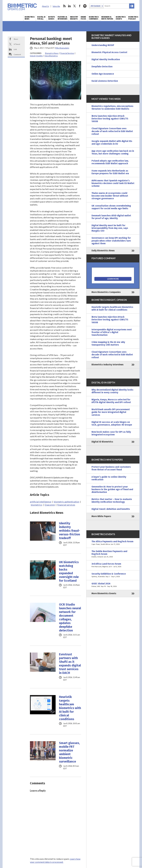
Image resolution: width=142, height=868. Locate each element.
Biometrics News (30, 18)
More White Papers (101, 516)
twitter (75, 6)
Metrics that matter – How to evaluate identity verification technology (112, 501)
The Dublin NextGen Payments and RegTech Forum (113, 554)
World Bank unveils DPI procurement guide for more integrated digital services (111, 412)
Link (15, 49)
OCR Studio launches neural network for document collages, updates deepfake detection (70, 618)
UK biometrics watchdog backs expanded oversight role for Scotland (69, 571)
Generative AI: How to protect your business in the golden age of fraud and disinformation (112, 489)
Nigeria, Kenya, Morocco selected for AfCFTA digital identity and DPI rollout (111, 401)
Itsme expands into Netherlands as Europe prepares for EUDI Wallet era (110, 172)
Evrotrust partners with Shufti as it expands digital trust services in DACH (70, 664)
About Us (45, 6)
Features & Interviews (62, 18)
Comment (17, 54)
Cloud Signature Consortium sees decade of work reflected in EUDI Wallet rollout (112, 131)
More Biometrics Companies (106, 292)
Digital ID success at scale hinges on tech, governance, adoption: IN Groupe (112, 423)
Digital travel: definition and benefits (111, 509)
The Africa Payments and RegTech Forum (113, 543)
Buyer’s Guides (52, 18)
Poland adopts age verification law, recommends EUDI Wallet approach (110, 162)
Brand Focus (83, 18)
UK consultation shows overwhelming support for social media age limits (111, 207)
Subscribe (56, 6)
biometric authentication (67, 502)
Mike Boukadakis (62, 48)
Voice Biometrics (51, 56)
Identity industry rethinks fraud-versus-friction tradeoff (70, 531)
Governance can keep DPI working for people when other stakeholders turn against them (111, 241)
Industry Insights (74, 18)
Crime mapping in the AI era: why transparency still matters (108, 343)
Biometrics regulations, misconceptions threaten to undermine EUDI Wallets (112, 108)
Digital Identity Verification (106, 59)
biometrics (36, 505)
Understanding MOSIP (103, 45)
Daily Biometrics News (103, 251)
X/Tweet (17, 44)
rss (64, 6)
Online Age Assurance (103, 74)
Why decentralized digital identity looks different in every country (112, 391)
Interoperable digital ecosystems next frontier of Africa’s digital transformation (112, 332)
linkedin (69, 6)
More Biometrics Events (104, 593)
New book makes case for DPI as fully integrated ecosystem (111, 433)
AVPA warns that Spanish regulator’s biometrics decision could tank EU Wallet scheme (113, 183)
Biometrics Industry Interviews (107, 365)
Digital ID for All (41, 18)
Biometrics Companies (94, 18)
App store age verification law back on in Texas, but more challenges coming (113, 152)
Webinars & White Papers (107, 18)
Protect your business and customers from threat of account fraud (111, 468)
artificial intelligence (41, 502)
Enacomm (50, 505)
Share (16, 39)
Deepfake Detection (102, 67)
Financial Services (67, 53)
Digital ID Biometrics (102, 442)
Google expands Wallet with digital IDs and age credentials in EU (112, 143)
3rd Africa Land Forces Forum (113, 565)
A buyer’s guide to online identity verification (109, 478)
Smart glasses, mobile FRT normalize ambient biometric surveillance (69, 752)
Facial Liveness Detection (105, 81)
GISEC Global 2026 (113, 585)
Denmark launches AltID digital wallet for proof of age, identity (111, 217)
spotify (85, 6)
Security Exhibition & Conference (113, 575)
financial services (66, 505)
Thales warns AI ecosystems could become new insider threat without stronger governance (110, 196)
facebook (80, 6)
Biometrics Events (121, 18)
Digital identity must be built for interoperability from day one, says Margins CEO (110, 228)
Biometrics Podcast (133, 18)
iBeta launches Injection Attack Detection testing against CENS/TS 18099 (110, 119)
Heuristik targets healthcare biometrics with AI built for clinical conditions (70, 708)
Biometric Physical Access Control (109, 52)
